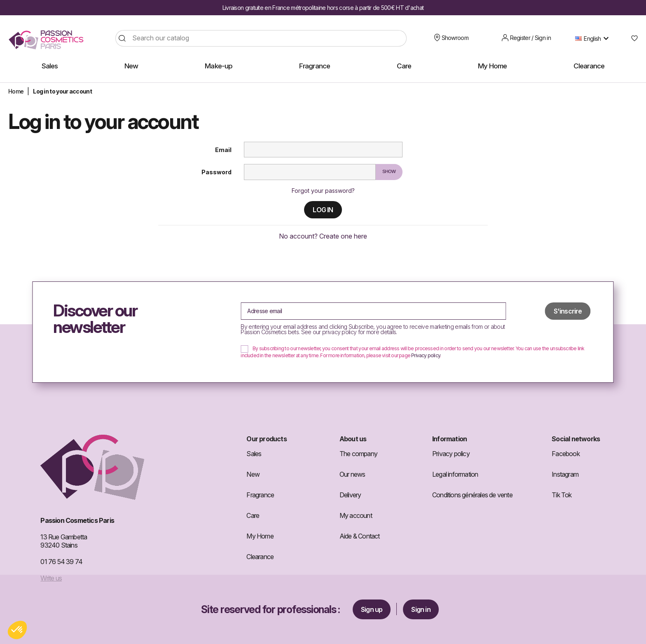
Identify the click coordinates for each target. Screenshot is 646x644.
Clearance (260, 557)
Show (389, 171)
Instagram (565, 474)
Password (217, 172)
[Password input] (310, 172)
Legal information (455, 474)
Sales (254, 454)
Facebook (566, 454)
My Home (260, 536)
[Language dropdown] (594, 38)
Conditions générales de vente (472, 495)
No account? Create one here (323, 236)
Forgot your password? (323, 191)
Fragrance (260, 495)
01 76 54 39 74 (61, 562)
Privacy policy (426, 355)
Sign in (421, 609)
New (253, 474)
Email (223, 150)
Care (253, 515)
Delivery (350, 495)
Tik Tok (562, 495)
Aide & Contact (360, 536)
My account (356, 515)
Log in (323, 210)
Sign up (372, 609)
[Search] (261, 38)
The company (358, 454)
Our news (352, 474)
